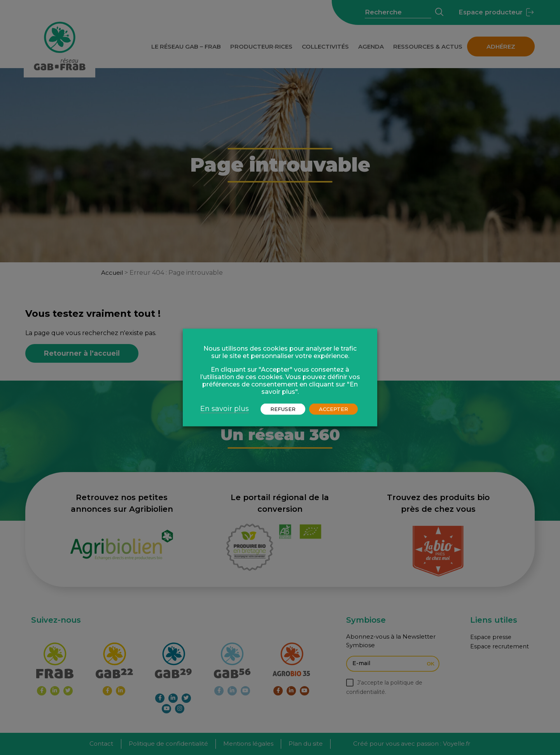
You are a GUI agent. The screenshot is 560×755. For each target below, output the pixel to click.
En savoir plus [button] (225, 409)
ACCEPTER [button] (333, 409)
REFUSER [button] (283, 409)
